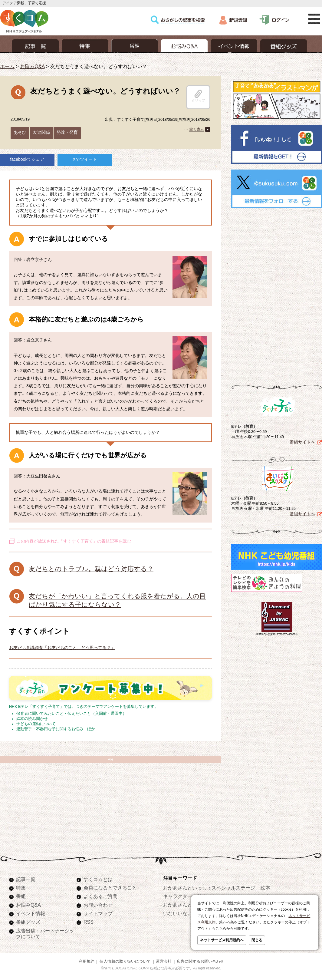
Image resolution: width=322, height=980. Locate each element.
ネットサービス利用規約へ (222, 940)
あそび (20, 132)
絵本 (265, 888)
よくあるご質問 (100, 896)
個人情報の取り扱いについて (125, 962)
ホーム (7, 66)
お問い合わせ (98, 905)
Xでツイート (85, 159)
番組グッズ (28, 922)
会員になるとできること (110, 888)
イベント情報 (31, 913)
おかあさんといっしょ (187, 905)
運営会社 (164, 962)
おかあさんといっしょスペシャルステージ (209, 888)
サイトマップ (98, 913)
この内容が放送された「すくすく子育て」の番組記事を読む (74, 541)
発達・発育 (67, 132)
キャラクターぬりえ (185, 896)
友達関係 (41, 132)
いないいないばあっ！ (187, 913)
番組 (21, 896)
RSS (89, 922)
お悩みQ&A (32, 66)
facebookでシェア (27, 159)
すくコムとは (98, 879)
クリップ (198, 96)
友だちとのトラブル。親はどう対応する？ (91, 569)
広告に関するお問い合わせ (200, 962)
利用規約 (87, 962)
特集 (21, 888)
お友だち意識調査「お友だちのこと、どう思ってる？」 (62, 648)
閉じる (257, 940)
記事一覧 (26, 879)
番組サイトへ (302, 442)
